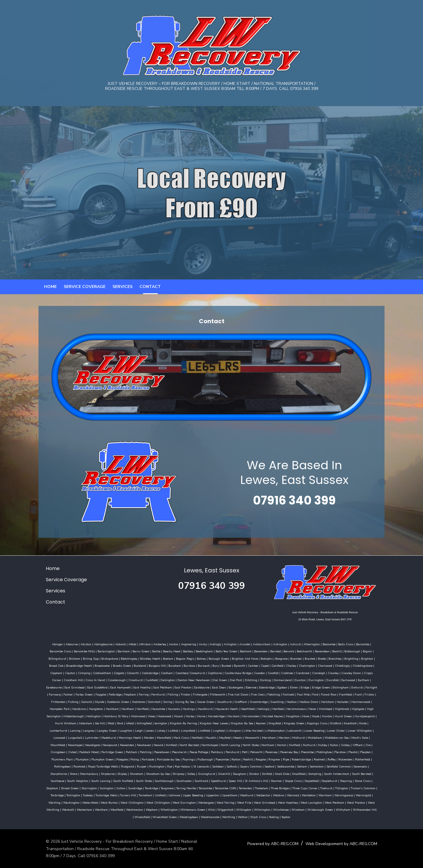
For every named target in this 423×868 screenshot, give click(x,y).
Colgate (70, 680)
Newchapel (251, 745)
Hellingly (158, 716)
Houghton (180, 723)
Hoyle (203, 723)
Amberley (153, 651)
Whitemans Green (266, 809)
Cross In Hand (368, 680)
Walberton (356, 795)
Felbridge (372, 694)
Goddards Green (365, 701)
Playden (196, 759)
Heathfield (142, 716)
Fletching (195, 701)
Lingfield (84, 737)
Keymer (138, 730)
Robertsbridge (114, 766)
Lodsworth (160, 737)
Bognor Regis (157, 665)
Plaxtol (184, 759)
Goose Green (116, 708)
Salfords (364, 766)
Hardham (361, 708)
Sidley (307, 773)
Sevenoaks (157, 773)
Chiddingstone (324, 673)
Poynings (341, 759)
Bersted (258, 658)
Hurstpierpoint (252, 723)
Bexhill (320, 658)
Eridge (231, 694)
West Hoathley (369, 802)
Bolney (174, 665)
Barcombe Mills (67, 658)
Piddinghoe (155, 759)
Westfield (190, 809)
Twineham (238, 795)
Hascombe (53, 716)
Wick (284, 809)
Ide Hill (310, 723)
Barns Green (124, 658)
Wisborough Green (111, 817)
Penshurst (63, 759)
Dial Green (157, 687)
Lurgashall (261, 737)
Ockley (190, 752)
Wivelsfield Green (200, 817)
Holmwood (361, 716)
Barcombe (356, 651)
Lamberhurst (255, 730)
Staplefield (85, 788)
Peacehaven (329, 752)
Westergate (287, 802)
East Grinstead (337, 687)
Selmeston (113, 773)
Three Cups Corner (70, 795)
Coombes (132, 680)
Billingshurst (366, 658)
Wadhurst (340, 795)
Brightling (324, 665)
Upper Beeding (286, 795)
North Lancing (75, 752)
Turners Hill (221, 795)
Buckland (101, 673)
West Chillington (213, 802)
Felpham (51, 701)
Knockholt (227, 730)
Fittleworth (139, 701)
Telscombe (306, 788)
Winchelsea (354, 809)
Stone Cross (136, 788)
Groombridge (168, 708)
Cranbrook (253, 680)
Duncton (237, 687)
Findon (107, 701)
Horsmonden (138, 723)
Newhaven (320, 745)
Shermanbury (205, 773)
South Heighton (185, 780)
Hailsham (237, 708)
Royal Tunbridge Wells (235, 766)
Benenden (244, 658)
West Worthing (122, 809)
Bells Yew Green (209, 658)
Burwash (165, 673)
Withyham (134, 817)
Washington (152, 802)
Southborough (272, 780)
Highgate (252, 716)
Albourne (65, 651)
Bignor (350, 658)
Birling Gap (63, 665)
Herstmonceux (191, 716)
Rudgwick (259, 766)
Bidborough (335, 658)
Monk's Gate (215, 745)
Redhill (61, 766)
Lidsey (357, 730)
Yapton (321, 817)
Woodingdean (224, 817)
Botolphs (239, 665)
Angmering (182, 651)
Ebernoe (177, 694)
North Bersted (365, 745)
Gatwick (333, 701)
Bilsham (47, 665)
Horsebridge (104, 723)
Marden (335, 737)
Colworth (84, 680)
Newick (334, 745)
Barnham (106, 658)
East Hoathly (68, 694)
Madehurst (295, 737)
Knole (240, 730)
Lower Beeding (180, 737)
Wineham (371, 809)
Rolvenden (158, 766)
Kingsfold (152, 730)
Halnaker (252, 708)
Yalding (309, 817)
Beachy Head (154, 658)
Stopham (153, 788)
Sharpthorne (175, 773)
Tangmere (268, 788)
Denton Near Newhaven (130, 687)
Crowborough (53, 687)
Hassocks (68, 716)
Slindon (370, 773)
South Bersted (146, 780)
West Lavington (55, 809)
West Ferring (306, 802)
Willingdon (317, 809)
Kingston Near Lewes (91, 730)
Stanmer (50, 788)
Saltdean (350, 766)
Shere (189, 773)
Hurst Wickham (275, 723)
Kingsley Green (171, 730)
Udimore (267, 795)
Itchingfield (354, 723)
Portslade (301, 759)
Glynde (346, 701)
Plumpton (235, 759)
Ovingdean (225, 752)
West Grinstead (345, 802)
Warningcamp (99, 802)
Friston (290, 701)
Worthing (264, 817)
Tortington (166, 795)
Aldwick (113, 651)
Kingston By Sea (119, 730)
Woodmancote (245, 817)
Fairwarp (312, 694)
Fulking (320, 701)
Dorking (202, 687)
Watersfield (171, 802)
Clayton (356, 673)
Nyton (178, 752)
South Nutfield (231, 780)
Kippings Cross (194, 730)
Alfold (125, 651)
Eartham (300, 687)
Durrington (253, 687)
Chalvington (268, 673)
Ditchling (188, 687)
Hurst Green (231, 723)
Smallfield (83, 780)
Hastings (83, 716)
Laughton (323, 730)
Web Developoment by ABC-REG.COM (346, 843)
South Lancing (208, 780)
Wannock (49, 802)
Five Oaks (179, 701)
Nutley (167, 752)
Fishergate (121, 701)
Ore (212, 752)
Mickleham (170, 745)
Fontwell (209, 701)
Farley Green (341, 694)
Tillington (107, 795)
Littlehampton (140, 737)
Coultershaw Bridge (189, 680)
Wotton (278, 817)
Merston (140, 745)
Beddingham (187, 658)
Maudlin (66, 745)
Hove (193, 723)
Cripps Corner (324, 680)
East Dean (145, 694)
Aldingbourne (96, 651)
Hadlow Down (219, 708)
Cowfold (224, 680)
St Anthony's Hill (364, 780)
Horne (88, 723)
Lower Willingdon (225, 737)
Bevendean (305, 658)
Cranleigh (270, 680)
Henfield (173, 716)
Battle (139, 658)
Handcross (312, 708)
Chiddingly (304, 673)
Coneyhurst (148, 680)
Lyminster (278, 737)
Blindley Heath (123, 665)
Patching (313, 752)
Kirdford (213, 730)
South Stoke (251, 780)
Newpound (286, 745)
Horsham (121, 723)
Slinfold (51, 780)
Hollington (316, 716)
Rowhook (211, 766)
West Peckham (78, 809)
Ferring (65, 701)
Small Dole (66, 780)
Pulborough (358, 759)
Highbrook (236, 716)
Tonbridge (150, 795)
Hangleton (329, 708)
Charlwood (286, 673)
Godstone (48, 708)
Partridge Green (279, 752)
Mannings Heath (316, 737)
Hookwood (52, 723)
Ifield (321, 723)
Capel (226, 673)
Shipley (238, 773)
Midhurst (154, 745)
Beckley (171, 658)
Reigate (74, 766)
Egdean (208, 694)
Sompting (99, 780)
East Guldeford (360, 687)
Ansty (196, 651)
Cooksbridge (101, 680)
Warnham (81, 802)
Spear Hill (343, 780)
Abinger (50, 651)
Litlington (99, 737)
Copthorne (166, 680)
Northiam (112, 752)
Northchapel (54, 752)
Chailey (252, 673)
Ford (236, 701)
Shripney (294, 773)
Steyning (119, 788)
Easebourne (317, 687)
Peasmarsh (347, 752)
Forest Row (250, 701)
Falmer (325, 694)
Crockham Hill (346, 680)
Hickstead (220, 716)
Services (122, 290)
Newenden (303, 745)
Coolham (118, 680)
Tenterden (346, 788)
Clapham (342, 673)
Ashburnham (255, 651)
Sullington (207, 788)
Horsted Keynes (160, 723)
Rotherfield (176, 766)
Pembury (48, 759)
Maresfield (350, 737)
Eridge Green (247, 694)
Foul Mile (224, 701)
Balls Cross (339, 651)
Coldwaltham (53, 680)
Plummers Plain (215, 759)
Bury (177, 673)
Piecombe (138, 759)
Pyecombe (375, 759)
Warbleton (64, 802)
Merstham (124, 745)
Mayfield (80, 745)
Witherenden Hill (155, 817)
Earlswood (285, 687)
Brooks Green (83, 673)
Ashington (273, 651)
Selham (98, 773)
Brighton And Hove (217, 665)
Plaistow (171, 759)
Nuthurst (153, 752)
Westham (174, 809)
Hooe (374, 716)
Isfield (340, 723)
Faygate (358, 694)
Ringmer (87, 766)
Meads (93, 745)
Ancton (167, 651)
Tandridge (252, 788)
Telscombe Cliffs (326, 788)
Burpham (136, 673)
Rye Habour (314, 766)
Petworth (87, 759)
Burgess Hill (118, 673)
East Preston (109, 694)
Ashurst (288, 651)
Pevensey (102, 759)
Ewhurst (283, 694)
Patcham (299, 752)
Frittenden (305, 701)
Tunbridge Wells (199, 795)
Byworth (201, 673)
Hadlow (201, 708)
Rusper (273, 766)
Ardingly (208, 651)
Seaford (66, 773)
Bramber (268, 665)
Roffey (145, 766)
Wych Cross (294, 817)
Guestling (187, 708)
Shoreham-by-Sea (274, 773)
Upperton (305, 795)
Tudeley (181, 795)
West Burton (190, 802)
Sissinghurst (323, 773)
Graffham (151, 708)
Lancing (272, 730)
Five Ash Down (159, 701)
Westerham (157, 809)
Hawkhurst (100, 716)
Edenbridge (193, 694)
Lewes (346, 730)
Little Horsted (118, 737)
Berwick (271, 658)
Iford (330, 723)
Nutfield (139, 752)
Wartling (135, 802)
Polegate (275, 759)
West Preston (100, 809)
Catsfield (239, 673)
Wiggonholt (298, 809)
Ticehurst (92, 795)
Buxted (188, 673)
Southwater (292, 780)
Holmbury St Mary (339, 716)
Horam (66, 723)
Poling (287, 759)
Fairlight (297, 694)
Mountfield (234, 745)
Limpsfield (53, 737)
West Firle (325, 802)
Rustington (288, 766)
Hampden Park (293, 708)
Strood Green (171, 788)
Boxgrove (254, 665)
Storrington (190, 788)
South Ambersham (121, 780)
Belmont (228, 658)
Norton (126, 752)
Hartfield (376, 708)
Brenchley (307, 665)
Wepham (225, 809)
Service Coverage (85, 290)
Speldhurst (326, 780)
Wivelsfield (177, 817)
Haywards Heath (121, 716)
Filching (94, 701)
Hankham (345, 708)
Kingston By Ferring (60, 730)
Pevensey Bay (120, 759)
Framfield (266, 701)
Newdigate (268, 745)
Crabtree (238, 680)
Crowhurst (72, 687)
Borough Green (191, 665)
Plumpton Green (255, 759)
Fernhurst (79, 701)
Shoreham (253, 773)
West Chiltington (239, 802)
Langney (285, 730)
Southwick (309, 780)
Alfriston (138, 651)
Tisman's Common (128, 795)
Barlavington (89, 658)
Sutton (222, 788)
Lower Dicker (201, 737)
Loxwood (246, 737)
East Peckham (89, 694)
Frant (279, 701)
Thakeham (362, 788)
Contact (150, 290)
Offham (202, 752)
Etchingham (267, 694)
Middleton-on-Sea (192, 745)
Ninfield (347, 745)
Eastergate (162, 694)
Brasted (282, 665)
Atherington (305, 651)
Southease (165, 780)
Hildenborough (296, 716)
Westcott (141, 809)
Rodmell (132, 766)
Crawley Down (302, 680)
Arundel (238, 651)
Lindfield (69, 737)
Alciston (79, 651)
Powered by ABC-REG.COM (278, 843)
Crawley (284, 680)
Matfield (53, 745)
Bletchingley (101, 665)
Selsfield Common (135, 773)
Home (50, 290)
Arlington (223, 651)
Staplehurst (103, 788)
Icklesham (295, 723)
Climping (370, 673)
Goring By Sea (95, 708)
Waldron (371, 795)
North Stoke (95, 752)
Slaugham (355, 773)
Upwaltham (322, 795)
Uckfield (253, 795)
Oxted (240, 752)
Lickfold (370, 730)
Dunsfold (269, 687)
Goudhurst (134, 708)
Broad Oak (355, 665)
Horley (77, 723)
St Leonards (333, 766)
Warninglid (119, 802)
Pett (76, 759)
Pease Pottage (366, 752)
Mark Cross (367, 737)
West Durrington (265, 802)
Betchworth (287, 658)
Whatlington (242, 809)
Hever (207, 716)
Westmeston (207, 809)
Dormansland (219, 687)
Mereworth (108, 745)
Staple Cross (67, 788)
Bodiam (141, 665)
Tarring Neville (287, 788)
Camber (214, 673)
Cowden (210, 680)
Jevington (371, 723)
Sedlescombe (82, 773)
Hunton (214, 723)
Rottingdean (194, 766)
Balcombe (322, 651)
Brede (294, 665)
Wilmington (335, 809)
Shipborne (224, 773)
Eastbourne (128, 694)
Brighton (339, 665)
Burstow (151, 673)
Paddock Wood (256, 752)
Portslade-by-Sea (321, 759)
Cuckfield (88, 687)
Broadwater (64, 673)
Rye (301, 766)
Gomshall (64, 708)
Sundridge (236, 788)
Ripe (99, 766)
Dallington (104, 687)
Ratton (49, 766)
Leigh (335, 730)
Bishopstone (82, 665)
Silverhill (340, 773)
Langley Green (304, 730)
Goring (78, 708)
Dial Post (173, 687)
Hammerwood (271, 708)
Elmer (220, 694)
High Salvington (272, 716)
